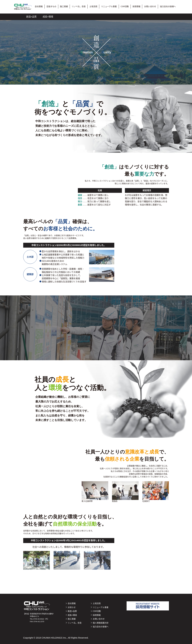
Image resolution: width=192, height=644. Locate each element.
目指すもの (51, 6)
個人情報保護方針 (101, 623)
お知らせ (72, 607)
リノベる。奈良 (79, 6)
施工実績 (64, 6)
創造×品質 (31, 17)
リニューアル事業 (109, 6)
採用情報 (136, 6)
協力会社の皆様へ (168, 6)
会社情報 (39, 6)
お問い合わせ (150, 6)
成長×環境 (48, 17)
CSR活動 (125, 6)
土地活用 (93, 6)
